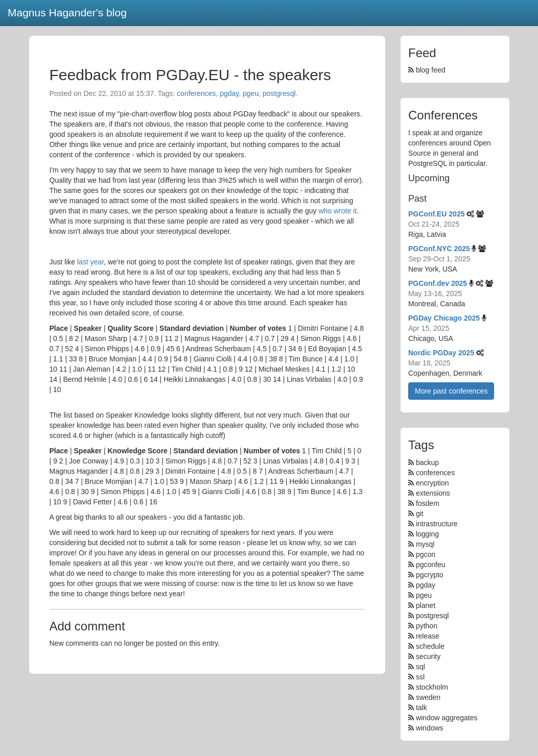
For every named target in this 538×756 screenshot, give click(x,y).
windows (430, 728)
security (428, 656)
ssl (420, 677)
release (428, 636)
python (427, 626)
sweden (428, 697)
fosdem (428, 503)
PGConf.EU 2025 (436, 214)
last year (90, 262)
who (325, 211)
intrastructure (437, 524)
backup (427, 462)
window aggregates (447, 718)
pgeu (251, 93)
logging (427, 534)
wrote (342, 211)
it (355, 211)
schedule (430, 646)
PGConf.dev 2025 (438, 283)
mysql (425, 544)
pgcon (426, 554)
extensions (433, 493)
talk (422, 708)
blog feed (427, 70)
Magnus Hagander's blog (67, 13)
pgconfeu (431, 565)
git (420, 514)
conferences (196, 93)
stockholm (432, 687)
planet (426, 605)
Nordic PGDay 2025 (441, 353)
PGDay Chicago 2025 (444, 318)
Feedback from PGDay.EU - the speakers (190, 75)
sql (420, 667)
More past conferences (451, 391)
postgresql (279, 93)
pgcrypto (430, 575)
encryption (432, 483)
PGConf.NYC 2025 (439, 249)
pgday (229, 93)
